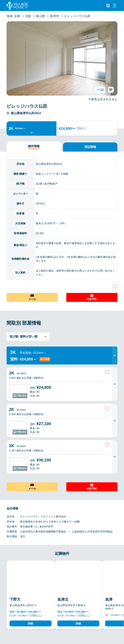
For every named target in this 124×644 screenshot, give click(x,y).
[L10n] (108, 6)
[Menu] (115, 6)
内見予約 (92, 299)
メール (32, 299)
